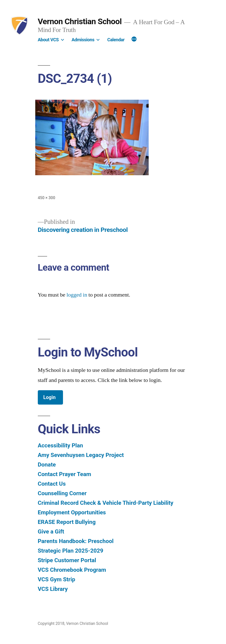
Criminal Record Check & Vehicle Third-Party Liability (106, 503)
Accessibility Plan (60, 445)
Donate (47, 464)
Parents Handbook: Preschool (76, 541)
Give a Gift (51, 531)
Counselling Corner (62, 493)
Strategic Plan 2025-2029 (71, 551)
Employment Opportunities (72, 512)
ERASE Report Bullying (67, 522)
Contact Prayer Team (64, 474)
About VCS (48, 40)
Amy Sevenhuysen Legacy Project (81, 455)
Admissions (83, 40)
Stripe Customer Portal (67, 560)
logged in (77, 295)
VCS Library (53, 589)
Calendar (116, 40)
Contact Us (52, 484)
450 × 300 (46, 198)
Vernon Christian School (80, 21)
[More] (134, 40)
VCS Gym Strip (57, 579)
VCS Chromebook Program (72, 570)
